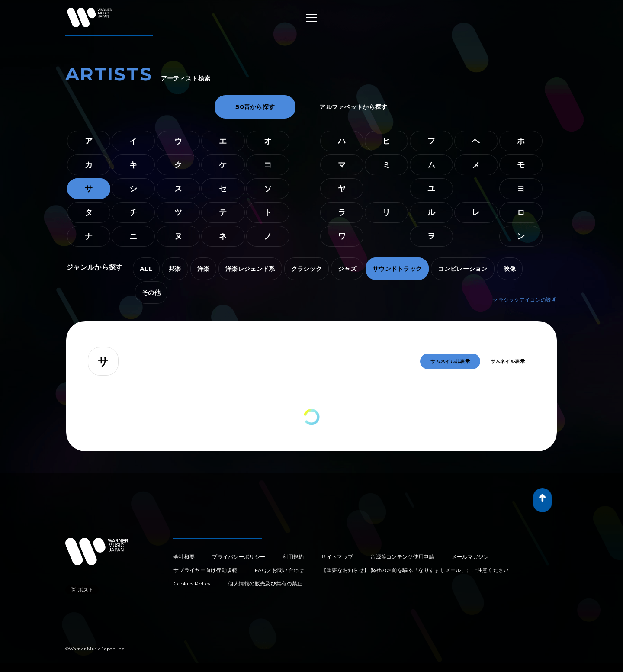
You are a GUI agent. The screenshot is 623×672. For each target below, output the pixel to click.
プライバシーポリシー (239, 557)
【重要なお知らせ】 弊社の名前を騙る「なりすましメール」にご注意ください (415, 570)
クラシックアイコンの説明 (525, 300)
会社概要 (184, 557)
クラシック (307, 269)
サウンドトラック (397, 269)
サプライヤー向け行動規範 (206, 570)
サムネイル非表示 (450, 361)
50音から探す (255, 107)
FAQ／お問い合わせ (279, 570)
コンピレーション (462, 269)
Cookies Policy (192, 584)
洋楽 (204, 269)
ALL (146, 269)
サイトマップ (337, 557)
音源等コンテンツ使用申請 (402, 557)
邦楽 (175, 269)
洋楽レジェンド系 (250, 269)
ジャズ (347, 269)
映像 (510, 269)
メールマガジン (470, 557)
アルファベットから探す (353, 107)
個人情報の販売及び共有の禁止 (265, 584)
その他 (151, 293)
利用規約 (293, 557)
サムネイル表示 (508, 361)
